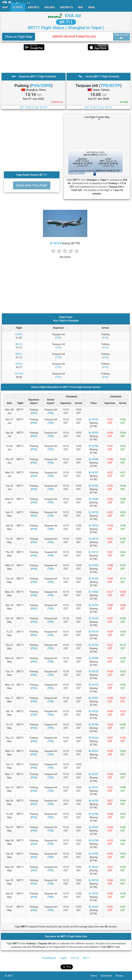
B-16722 (94, 512)
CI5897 (19, 334)
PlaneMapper (49, 958)
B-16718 (94, 685)
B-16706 (94, 459)
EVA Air (73, 16)
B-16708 (94, 840)
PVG (105, 338)
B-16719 (94, 539)
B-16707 (94, 473)
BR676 (19, 344)
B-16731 (94, 774)
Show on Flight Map (19, 37)
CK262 (19, 364)
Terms (95, 976)
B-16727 (94, 867)
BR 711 (66, 22)
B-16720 (94, 579)
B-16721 (94, 698)
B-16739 (94, 499)
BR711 (87, 958)
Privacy (121, 976)
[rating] (65, 255)
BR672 (19, 354)
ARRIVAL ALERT (122, 37)
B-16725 (94, 671)
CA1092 (19, 374)
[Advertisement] (66, 61)
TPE (58, 338)
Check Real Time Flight (32, 185)
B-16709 (94, 446)
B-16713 (94, 552)
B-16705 (94, 486)
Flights (64, 958)
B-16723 (56, 243)
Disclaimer (108, 976)
